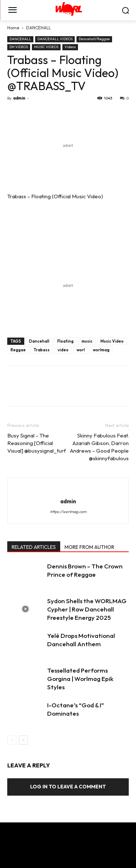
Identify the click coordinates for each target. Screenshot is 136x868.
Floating (65, 341)
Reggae (18, 350)
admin (19, 98)
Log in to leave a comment (68, 787)
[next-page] (23, 740)
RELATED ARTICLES (34, 547)
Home (13, 28)
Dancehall (39, 341)
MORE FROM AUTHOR (89, 547)
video (63, 350)
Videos (70, 47)
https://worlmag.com (68, 512)
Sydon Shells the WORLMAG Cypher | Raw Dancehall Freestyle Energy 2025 (87, 609)
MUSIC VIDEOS (46, 47)
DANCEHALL (38, 28)
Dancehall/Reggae (94, 39)
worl (81, 350)
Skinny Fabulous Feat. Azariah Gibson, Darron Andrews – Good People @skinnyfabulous (99, 447)
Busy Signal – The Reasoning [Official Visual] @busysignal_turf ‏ (37, 443)
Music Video (112, 341)
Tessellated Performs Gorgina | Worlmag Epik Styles (80, 679)
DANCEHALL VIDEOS (55, 39)
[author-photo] (68, 489)
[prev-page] (12, 740)
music (87, 341)
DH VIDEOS (19, 47)
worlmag (101, 350)
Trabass (42, 350)
